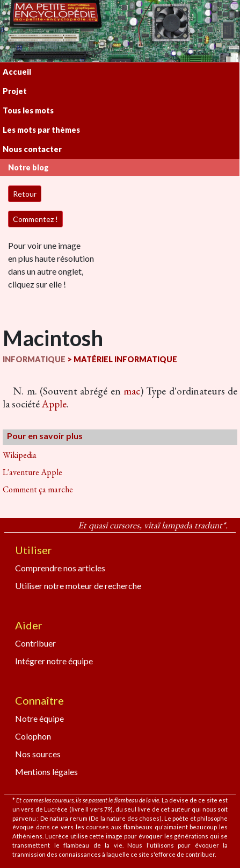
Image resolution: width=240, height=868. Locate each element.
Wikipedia (20, 455)
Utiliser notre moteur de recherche (78, 586)
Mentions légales (46, 772)
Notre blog (28, 167)
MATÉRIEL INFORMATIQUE (125, 359)
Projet (15, 91)
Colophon (33, 736)
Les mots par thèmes (41, 130)
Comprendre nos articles (60, 568)
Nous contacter (32, 149)
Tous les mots (28, 110)
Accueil (17, 72)
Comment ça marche (38, 489)
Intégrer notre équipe (54, 661)
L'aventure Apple (32, 472)
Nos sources (38, 754)
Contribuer (35, 643)
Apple (54, 404)
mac (132, 391)
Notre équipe (39, 718)
